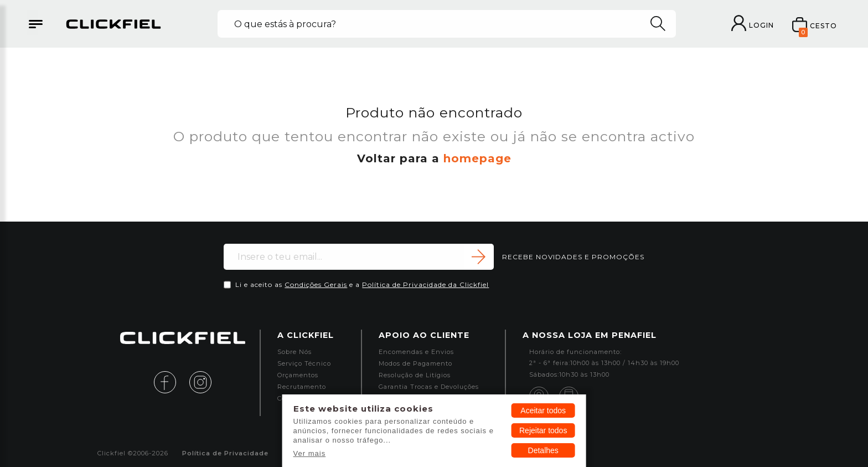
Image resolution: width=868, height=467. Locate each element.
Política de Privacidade (225, 453)
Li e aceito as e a (362, 284)
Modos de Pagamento (415, 364)
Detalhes (543, 450)
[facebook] (170, 381)
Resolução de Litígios (415, 375)
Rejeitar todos (543, 430)
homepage (477, 158)
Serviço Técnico (304, 364)
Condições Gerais (316, 284)
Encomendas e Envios (416, 352)
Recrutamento (302, 387)
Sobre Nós (294, 352)
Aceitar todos (543, 410)
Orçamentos (298, 375)
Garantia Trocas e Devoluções (429, 387)
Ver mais (310, 453)
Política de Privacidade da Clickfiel (425, 284)
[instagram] (200, 381)
